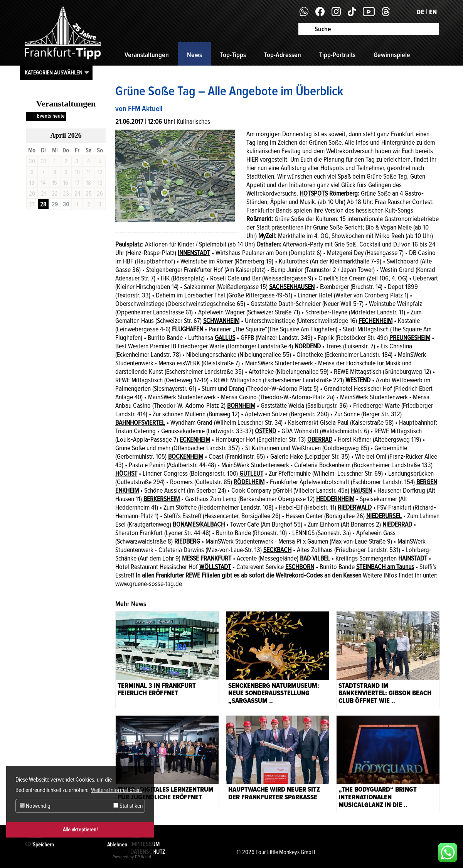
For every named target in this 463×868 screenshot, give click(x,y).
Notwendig (35, 806)
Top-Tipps (233, 55)
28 (43, 204)
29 (55, 204)
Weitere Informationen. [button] (117, 790)
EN (433, 12)
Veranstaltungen (147, 55)
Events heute (51, 116)
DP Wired (143, 857)
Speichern (43, 845)
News (194, 55)
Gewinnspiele (392, 55)
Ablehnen (117, 845)
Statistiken (128, 806)
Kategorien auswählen (54, 73)
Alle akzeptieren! (80, 830)
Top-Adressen (283, 55)
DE (420, 12)
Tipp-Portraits (337, 55)
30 (66, 204)
